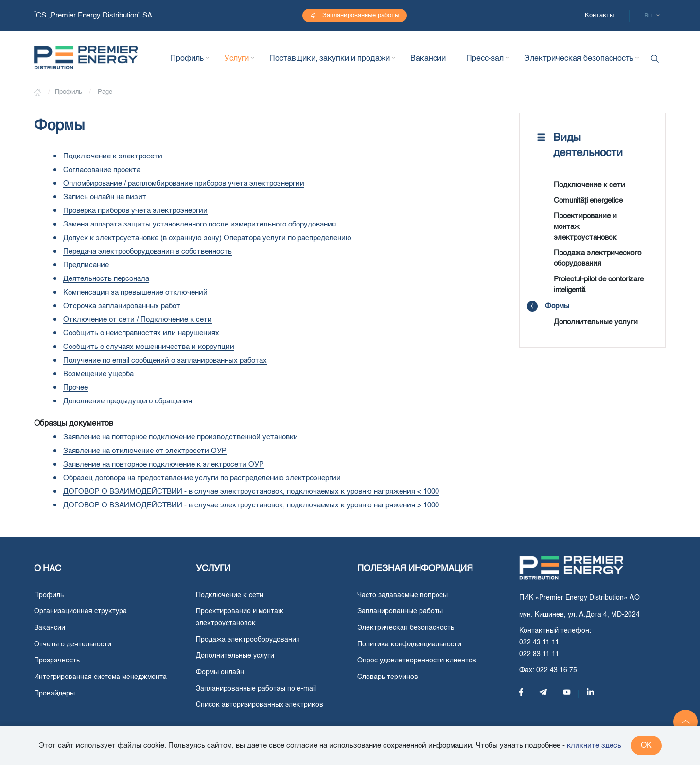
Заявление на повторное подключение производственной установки (181, 437)
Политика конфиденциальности (409, 644)
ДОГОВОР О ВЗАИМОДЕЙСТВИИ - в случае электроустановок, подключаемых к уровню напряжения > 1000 (251, 505)
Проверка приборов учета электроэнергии (135, 211)
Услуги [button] (236, 59)
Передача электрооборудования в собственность (148, 252)
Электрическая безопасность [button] (579, 59)
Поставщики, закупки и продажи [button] (330, 59)
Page (105, 92)
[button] (685, 722)
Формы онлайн (220, 672)
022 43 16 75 (557, 670)
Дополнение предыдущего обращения (128, 401)
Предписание (86, 265)
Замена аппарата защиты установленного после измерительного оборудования (200, 224)
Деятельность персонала (106, 279)
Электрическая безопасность (406, 628)
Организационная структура (80, 611)
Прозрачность (57, 661)
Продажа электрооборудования (248, 640)
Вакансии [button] (428, 59)
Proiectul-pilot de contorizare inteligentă (599, 285)
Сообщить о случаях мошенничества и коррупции (149, 347)
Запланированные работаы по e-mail (256, 689)
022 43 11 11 (539, 643)
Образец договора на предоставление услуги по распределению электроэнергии (202, 478)
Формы (557, 306)
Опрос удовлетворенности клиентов (417, 661)
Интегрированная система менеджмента (100, 677)
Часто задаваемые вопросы (402, 595)
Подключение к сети (589, 185)
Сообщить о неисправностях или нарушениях (141, 333)
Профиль (49, 595)
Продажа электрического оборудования (597, 258)
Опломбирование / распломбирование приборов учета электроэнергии (184, 183)
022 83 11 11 (539, 654)
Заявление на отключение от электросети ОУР (145, 451)
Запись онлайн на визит (105, 197)
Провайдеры (54, 694)
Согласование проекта (102, 170)
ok (646, 746)
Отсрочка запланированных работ (122, 306)
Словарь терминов (388, 677)
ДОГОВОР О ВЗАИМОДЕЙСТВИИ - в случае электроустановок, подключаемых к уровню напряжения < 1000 (251, 492)
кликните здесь (594, 745)
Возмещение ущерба (98, 374)
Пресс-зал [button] (485, 59)
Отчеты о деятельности (73, 644)
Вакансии (50, 628)
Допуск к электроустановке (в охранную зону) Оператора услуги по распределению (207, 238)
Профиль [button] (187, 59)
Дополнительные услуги (596, 322)
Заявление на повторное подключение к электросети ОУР (164, 464)
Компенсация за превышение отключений (135, 292)
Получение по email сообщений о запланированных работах (165, 360)
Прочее (76, 388)
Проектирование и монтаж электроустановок (585, 227)
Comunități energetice (588, 200)
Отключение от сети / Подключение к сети (138, 320)
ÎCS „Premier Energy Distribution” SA (94, 15)
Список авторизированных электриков (260, 705)
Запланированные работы (361, 15)
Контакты (599, 15)
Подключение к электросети (113, 156)
